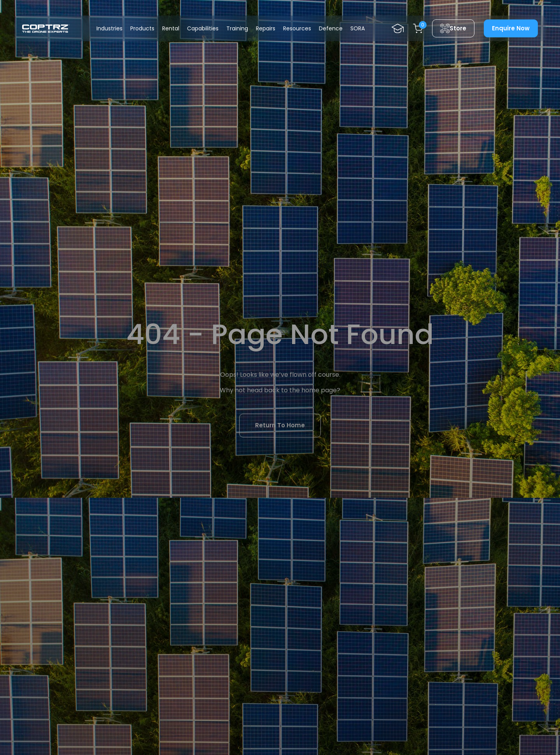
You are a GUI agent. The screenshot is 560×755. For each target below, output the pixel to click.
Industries (109, 28)
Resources (297, 28)
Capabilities (203, 28)
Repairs (266, 28)
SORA (358, 28)
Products (142, 28)
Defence (331, 28)
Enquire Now (511, 28)
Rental (171, 28)
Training (237, 28)
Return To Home (280, 425)
